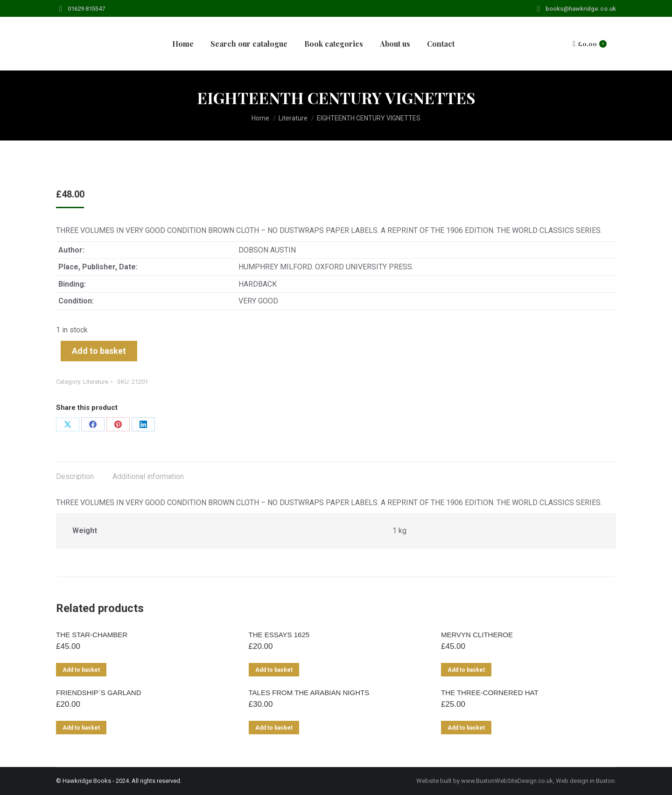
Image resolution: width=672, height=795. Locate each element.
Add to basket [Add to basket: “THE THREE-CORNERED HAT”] (466, 728)
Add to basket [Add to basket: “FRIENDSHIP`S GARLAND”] (81, 728)
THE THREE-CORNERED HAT (490, 693)
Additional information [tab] (148, 476)
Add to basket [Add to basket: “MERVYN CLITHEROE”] (466, 670)
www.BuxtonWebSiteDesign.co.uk (507, 781)
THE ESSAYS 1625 (279, 635)
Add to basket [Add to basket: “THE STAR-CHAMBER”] (81, 670)
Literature (96, 382)
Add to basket (99, 351)
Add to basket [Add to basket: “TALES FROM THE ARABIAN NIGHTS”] (274, 728)
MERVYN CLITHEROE (477, 635)
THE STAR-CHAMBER (92, 635)
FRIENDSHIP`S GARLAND (99, 693)
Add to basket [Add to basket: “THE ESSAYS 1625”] (274, 670)
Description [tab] (75, 476)
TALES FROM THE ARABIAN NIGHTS (309, 693)
